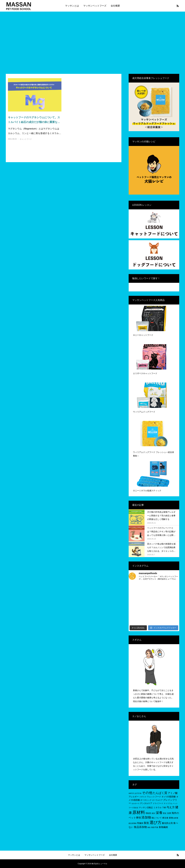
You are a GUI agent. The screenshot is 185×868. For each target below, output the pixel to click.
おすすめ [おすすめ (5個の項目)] (138, 793)
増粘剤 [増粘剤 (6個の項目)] (148, 813)
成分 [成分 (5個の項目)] (153, 813)
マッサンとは (72, 6)
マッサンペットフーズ (95, 6)
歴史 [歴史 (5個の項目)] (165, 813)
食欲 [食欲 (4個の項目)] (149, 827)
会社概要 (115, 6)
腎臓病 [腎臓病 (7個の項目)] (140, 823)
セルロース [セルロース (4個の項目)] (135, 803)
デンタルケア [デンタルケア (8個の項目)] (146, 803)
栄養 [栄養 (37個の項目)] (159, 813)
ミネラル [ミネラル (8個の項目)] (158, 807)
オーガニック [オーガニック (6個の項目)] (146, 800)
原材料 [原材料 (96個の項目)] (139, 812)
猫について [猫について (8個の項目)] (157, 818)
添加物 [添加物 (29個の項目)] (146, 817)
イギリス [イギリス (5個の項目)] (143, 797)
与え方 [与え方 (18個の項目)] (171, 807)
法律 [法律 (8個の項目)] (169, 813)
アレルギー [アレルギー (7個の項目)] (134, 797)
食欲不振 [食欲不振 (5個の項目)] (155, 827)
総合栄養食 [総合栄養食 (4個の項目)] (133, 823)
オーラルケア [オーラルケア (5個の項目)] (157, 800)
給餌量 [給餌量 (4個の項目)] (176, 818)
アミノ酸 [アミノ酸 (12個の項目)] (173, 793)
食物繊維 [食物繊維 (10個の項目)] (163, 827)
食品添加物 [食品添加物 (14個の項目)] (140, 827)
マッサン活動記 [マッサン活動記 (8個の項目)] (146, 807)
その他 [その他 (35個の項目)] (147, 793)
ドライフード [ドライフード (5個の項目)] (158, 803)
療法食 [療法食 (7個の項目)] (165, 818)
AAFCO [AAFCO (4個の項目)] (131, 793)
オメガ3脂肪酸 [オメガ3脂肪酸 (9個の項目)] (169, 797)
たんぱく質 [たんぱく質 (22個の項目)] (160, 793)
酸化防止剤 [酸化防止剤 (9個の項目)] (167, 823)
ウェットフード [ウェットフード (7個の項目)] (154, 797)
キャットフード (26, 139)
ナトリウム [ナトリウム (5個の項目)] (168, 803)
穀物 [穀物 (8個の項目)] (171, 818)
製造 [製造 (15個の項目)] (146, 823)
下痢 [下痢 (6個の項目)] (164, 808)
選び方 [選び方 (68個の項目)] (156, 822)
